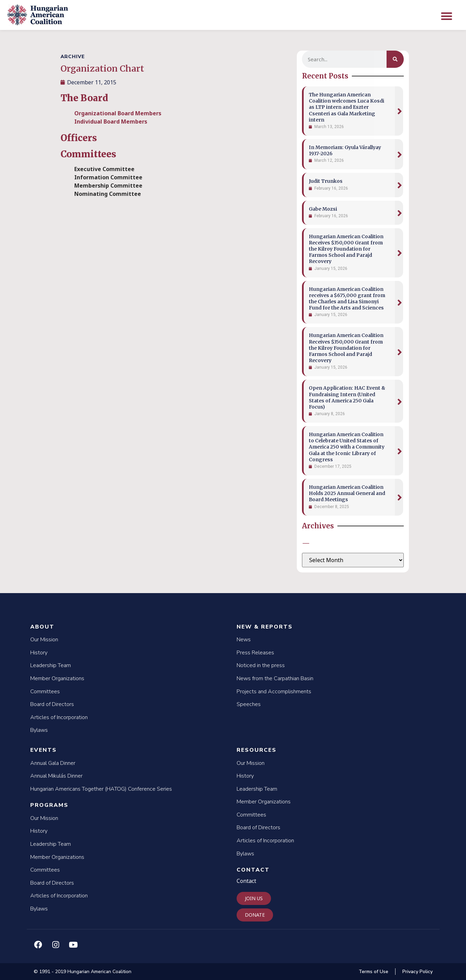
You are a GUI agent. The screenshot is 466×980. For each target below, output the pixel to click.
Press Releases (255, 653)
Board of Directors (52, 704)
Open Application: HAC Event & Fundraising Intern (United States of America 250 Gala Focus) (347, 397)
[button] (447, 16)
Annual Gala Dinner (53, 763)
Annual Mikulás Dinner (56, 776)
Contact (253, 870)
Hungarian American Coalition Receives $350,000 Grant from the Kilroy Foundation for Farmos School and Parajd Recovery (346, 249)
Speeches (249, 704)
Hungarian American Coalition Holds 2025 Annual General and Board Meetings (347, 493)
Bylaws (39, 730)
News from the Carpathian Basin (275, 678)
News (244, 640)
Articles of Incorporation (59, 717)
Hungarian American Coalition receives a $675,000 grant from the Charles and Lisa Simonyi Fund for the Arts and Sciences (347, 299)
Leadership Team (51, 665)
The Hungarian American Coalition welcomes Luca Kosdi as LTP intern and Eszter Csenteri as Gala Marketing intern (346, 107)
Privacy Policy (418, 972)
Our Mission (44, 640)
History (39, 653)
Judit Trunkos (326, 181)
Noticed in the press (261, 665)
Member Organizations (57, 678)
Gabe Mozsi (323, 209)
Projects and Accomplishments (274, 692)
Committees (45, 692)
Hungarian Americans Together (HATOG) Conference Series (101, 789)
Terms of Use (373, 972)
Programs (49, 805)
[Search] (395, 59)
